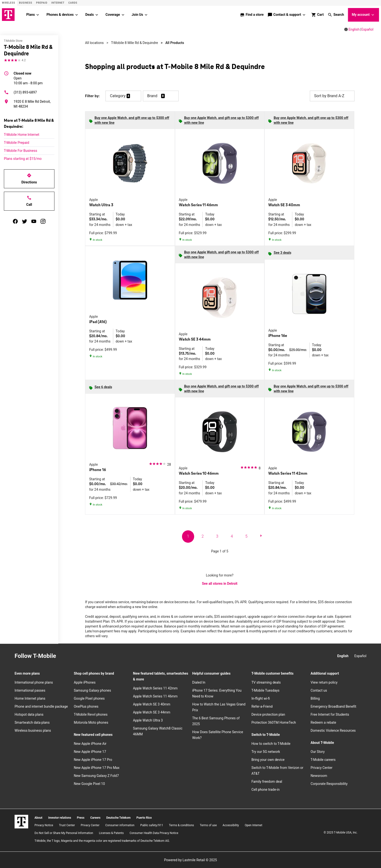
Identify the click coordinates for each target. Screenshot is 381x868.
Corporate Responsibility (329, 783)
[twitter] (25, 221)
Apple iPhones (85, 682)
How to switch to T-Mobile (271, 743)
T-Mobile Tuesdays (265, 690)
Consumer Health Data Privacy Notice (154, 833)
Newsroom (319, 775)
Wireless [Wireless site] (9, 3)
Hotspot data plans (29, 714)
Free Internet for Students (330, 714)
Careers (95, 817)
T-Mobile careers (323, 759)
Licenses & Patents (111, 833)
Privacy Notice (44, 825)
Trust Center (67, 825)
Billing (315, 698)
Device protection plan (268, 714)
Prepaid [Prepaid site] (42, 3)
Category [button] (118, 96)
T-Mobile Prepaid (17, 142)
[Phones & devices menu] (77, 15)
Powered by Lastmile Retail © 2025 (190, 860)
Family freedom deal (267, 781)
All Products (175, 43)
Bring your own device (268, 759)
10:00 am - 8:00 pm (28, 78)
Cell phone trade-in (266, 789)
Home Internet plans (30, 698)
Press (81, 817)
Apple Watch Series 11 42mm (155, 688)
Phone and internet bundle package (41, 706)
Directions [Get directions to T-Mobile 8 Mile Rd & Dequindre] (29, 178)
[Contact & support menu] (304, 15)
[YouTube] (97, 656)
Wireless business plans (33, 730)
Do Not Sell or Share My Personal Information (64, 833)
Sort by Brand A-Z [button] (332, 96)
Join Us (137, 14)
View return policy (324, 682)
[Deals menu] (97, 15)
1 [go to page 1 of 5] (188, 536)
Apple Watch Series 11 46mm (155, 696)
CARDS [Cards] (73, 3)
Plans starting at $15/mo (23, 158)
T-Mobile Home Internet (22, 134)
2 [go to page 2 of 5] (203, 536)
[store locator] (252, 15)
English (354, 29)
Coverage (113, 14)
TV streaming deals (266, 682)
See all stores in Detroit (220, 584)
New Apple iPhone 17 (90, 751)
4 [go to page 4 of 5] (232, 536)
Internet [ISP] (58, 3)
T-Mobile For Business (21, 150)
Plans (30, 14)
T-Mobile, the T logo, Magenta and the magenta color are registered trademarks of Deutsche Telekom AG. (102, 841)
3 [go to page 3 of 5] (217, 536)
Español (367, 29)
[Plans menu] (38, 15)
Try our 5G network (266, 751)
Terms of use (208, 825)
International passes (30, 690)
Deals (90, 14)
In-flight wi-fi (261, 698)
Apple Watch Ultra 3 (148, 720)
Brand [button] (152, 96)
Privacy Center (321, 767)
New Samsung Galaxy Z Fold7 (96, 775)
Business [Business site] (26, 3)
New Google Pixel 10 (89, 783)
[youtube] (34, 221)
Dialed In (199, 682)
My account (364, 15)
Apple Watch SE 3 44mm (152, 712)
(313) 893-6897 (20, 92)
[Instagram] (65, 656)
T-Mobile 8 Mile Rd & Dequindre (134, 43)
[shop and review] (317, 15)
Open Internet (253, 825)
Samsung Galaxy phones (92, 690)
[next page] (261, 536)
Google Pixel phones (89, 698)
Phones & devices (60, 14)
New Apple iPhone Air (90, 743)
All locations (94, 43)
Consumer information (120, 825)
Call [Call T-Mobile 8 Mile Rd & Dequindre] (29, 201)
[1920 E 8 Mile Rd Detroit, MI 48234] (29, 104)
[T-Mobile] (21, 821)
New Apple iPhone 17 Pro (93, 759)
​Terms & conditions (181, 825)
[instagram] (43, 221)
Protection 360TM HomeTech (274, 722)
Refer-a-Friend (262, 706)
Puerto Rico (144, 817)
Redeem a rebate (323, 722)
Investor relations (60, 817)
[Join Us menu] (146, 15)
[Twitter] (86, 656)
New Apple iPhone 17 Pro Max (97, 767)
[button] (336, 15)
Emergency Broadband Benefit (333, 706)
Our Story (318, 751)
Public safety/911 (152, 825)
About (38, 817)
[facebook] (15, 221)
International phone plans (34, 682)
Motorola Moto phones (91, 722)
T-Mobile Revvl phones (91, 714)
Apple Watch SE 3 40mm (152, 704)
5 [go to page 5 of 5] (247, 536)
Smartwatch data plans (32, 722)
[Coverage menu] (123, 15)
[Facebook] (76, 656)
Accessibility (231, 825)
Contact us (319, 690)
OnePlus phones (86, 706)
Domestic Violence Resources (333, 730)
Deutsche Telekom (118, 817)
